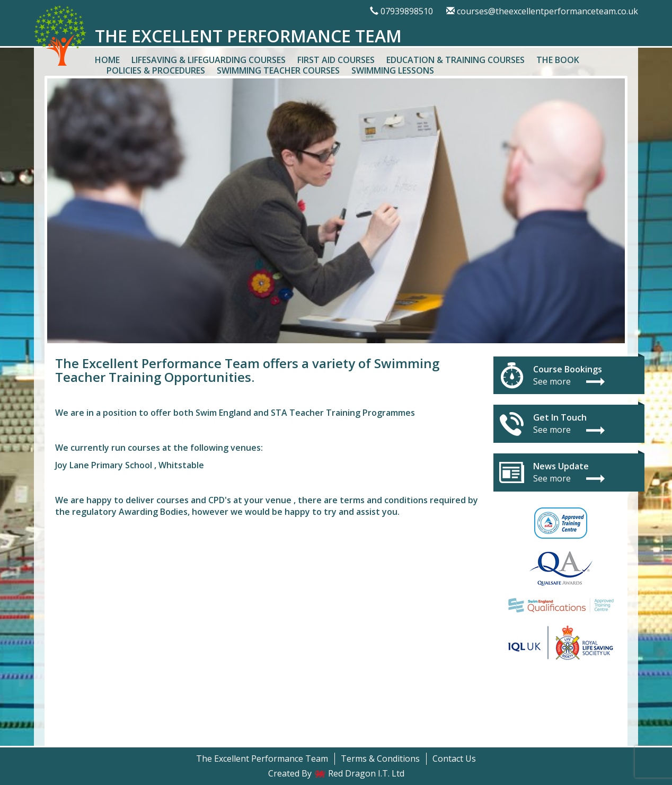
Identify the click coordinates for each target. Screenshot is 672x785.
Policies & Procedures (156, 70)
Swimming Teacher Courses (278, 70)
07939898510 (407, 11)
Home (107, 60)
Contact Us (454, 759)
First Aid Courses (336, 60)
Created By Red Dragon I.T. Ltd (336, 773)
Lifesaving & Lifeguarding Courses (209, 60)
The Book (558, 60)
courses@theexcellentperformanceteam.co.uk (547, 11)
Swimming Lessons (393, 70)
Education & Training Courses (456, 60)
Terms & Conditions (380, 759)
